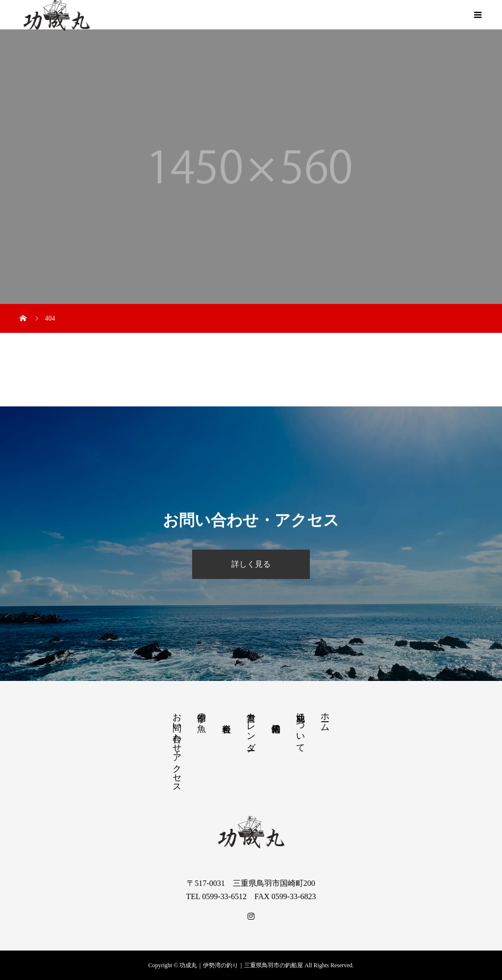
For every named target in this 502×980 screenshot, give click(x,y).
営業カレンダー (251, 727)
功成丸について (301, 728)
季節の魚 (201, 713)
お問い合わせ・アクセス (177, 748)
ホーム (325, 717)
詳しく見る (251, 564)
